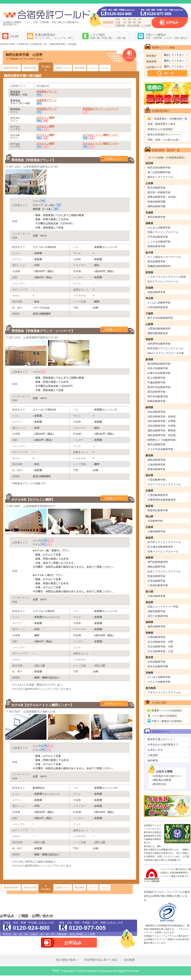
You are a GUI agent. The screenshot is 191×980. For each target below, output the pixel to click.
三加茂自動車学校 (158, 585)
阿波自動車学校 (156, 576)
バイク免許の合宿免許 (164, 716)
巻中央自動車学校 (158, 396)
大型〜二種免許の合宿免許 (167, 721)
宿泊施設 (46, 67)
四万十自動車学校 (158, 616)
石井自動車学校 (156, 581)
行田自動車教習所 (158, 307)
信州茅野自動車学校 (159, 344)
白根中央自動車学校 (159, 373)
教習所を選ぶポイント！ (162, 739)
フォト (93, 68)
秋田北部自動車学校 (159, 168)
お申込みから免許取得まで (163, 745)
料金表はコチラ (113, 159)
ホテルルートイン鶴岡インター (101, 135)
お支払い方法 (155, 750)
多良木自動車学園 (158, 666)
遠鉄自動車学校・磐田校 (162, 430)
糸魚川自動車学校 (158, 368)
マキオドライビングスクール (164, 692)
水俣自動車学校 (156, 662)
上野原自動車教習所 (159, 329)
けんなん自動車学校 (159, 228)
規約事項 (153, 760)
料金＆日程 (30, 68)
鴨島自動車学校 (156, 567)
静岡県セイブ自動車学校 (162, 440)
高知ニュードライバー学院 (163, 607)
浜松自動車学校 (156, 412)
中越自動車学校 (156, 382)
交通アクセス (63, 68)
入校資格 (153, 755)
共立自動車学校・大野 (160, 647)
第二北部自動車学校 (159, 172)
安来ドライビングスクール (163, 551)
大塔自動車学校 (156, 637)
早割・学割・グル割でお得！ (164, 140)
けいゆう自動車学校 (159, 677)
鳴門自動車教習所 (158, 562)
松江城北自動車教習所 (160, 547)
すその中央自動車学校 (160, 449)
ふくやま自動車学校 (159, 242)
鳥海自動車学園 (156, 202)
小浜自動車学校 (156, 480)
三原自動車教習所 (158, 495)
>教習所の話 (159, 784)
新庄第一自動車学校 (159, 192)
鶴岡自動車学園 (156, 206)
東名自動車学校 (156, 444)
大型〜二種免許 (167, 36)
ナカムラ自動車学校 (159, 682)
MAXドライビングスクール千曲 (166, 353)
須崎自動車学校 (156, 611)
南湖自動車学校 (156, 246)
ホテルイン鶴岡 (45, 118)
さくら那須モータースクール (164, 257)
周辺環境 (80, 68)
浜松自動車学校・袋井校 (162, 416)
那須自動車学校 (156, 261)
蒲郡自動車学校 (156, 460)
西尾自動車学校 (156, 469)
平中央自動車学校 (158, 237)
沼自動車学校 (155, 521)
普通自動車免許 (55, 36)
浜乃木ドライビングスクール (164, 542)
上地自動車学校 (156, 465)
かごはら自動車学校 (159, 303)
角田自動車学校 (156, 217)
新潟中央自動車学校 (159, 387)
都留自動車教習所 (158, 333)
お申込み (172, 22)
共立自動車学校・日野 (160, 642)
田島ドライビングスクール (163, 232)
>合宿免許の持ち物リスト (166, 776)
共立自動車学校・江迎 (160, 651)
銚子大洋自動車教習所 (160, 318)
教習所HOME (11, 68)
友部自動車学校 (156, 292)
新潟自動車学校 (156, 392)
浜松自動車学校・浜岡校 (162, 421)
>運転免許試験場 (161, 780)
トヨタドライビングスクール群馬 (167, 277)
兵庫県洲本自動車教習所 (162, 500)
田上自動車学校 (156, 378)
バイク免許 (108, 36)
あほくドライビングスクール (164, 571)
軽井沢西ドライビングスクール (165, 348)
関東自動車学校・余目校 (162, 197)
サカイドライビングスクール (164, 484)
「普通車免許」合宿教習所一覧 (169, 119)
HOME (14, 36)
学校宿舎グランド (47, 92)
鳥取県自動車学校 (158, 510)
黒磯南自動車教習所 (159, 266)
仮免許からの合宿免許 (160, 129)
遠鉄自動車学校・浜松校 (162, 435)
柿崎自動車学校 (156, 401)
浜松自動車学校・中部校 (162, 426)
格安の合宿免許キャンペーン (164, 135)
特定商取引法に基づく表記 (101, 960)
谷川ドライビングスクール (163, 282)
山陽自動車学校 (156, 531)
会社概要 (129, 960)
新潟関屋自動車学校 (159, 364)
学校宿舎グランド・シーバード (101, 109)
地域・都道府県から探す (162, 124)
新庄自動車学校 (156, 188)
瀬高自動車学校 (156, 626)
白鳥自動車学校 (156, 596)
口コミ (105, 68)
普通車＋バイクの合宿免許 (167, 710)
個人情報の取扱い (67, 960)
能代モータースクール (160, 177)
